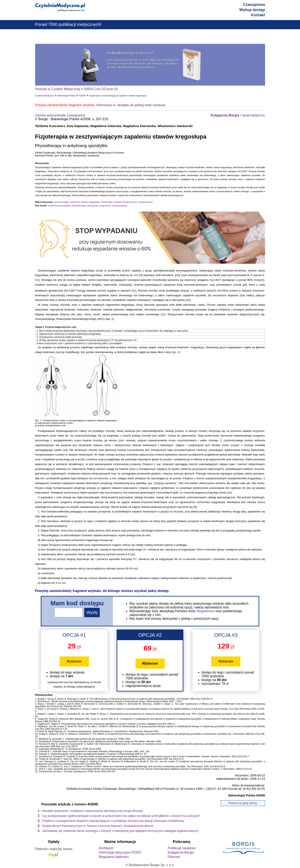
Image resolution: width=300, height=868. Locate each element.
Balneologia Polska (66, 96)
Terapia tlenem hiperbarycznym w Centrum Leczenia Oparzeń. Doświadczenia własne (98, 826)
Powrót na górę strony (243, 803)
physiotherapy (79, 206)
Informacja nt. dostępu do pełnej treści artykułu (131, 105)
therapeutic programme (99, 206)
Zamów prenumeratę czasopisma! (60, 115)
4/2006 (82, 96)
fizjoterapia (107, 202)
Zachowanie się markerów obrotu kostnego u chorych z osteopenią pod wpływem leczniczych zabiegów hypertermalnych (120, 831)
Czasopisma (254, 5)
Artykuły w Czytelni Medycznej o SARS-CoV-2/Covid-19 (76, 89)
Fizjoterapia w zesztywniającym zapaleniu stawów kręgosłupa (118, 96)
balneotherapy (120, 206)
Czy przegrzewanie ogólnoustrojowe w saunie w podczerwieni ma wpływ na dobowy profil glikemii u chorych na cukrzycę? (121, 816)
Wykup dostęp (252, 10)
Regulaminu (206, 611)
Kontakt (258, 15)
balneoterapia (146, 202)
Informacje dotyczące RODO (120, 852)
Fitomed (174, 857)
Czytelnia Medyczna (44, 96)
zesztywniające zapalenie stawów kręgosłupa (77, 202)
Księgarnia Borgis (181, 852)
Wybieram (74, 661)
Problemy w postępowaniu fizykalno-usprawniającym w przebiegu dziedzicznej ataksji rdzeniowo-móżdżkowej (113, 821)
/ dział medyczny (238, 115)
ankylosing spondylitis (59, 206)
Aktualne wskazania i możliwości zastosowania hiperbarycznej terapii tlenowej (93, 811)
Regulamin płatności (114, 857)
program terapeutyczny (126, 202)
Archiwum (106, 848)
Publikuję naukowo (182, 848)
